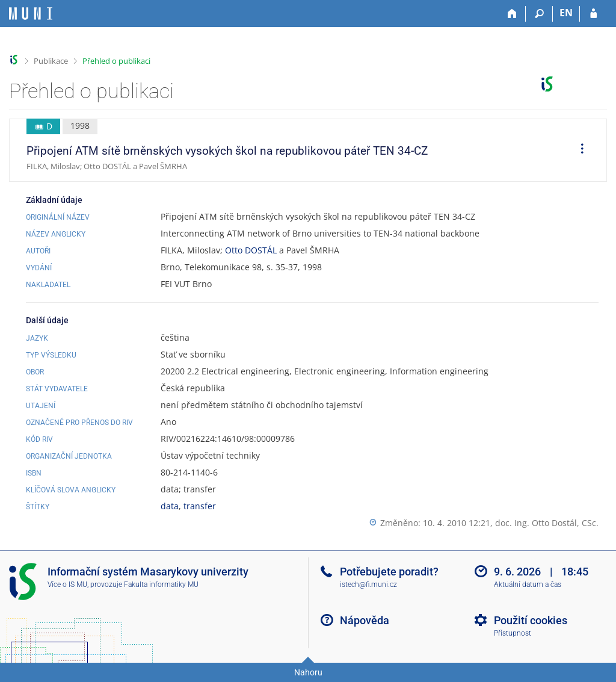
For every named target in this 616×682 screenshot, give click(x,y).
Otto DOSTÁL (251, 250)
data (170, 506)
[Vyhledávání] (539, 14)
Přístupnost (513, 633)
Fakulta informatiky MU (161, 584)
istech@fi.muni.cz (368, 584)
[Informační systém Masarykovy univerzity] (31, 14)
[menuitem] (578, 150)
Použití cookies (531, 620)
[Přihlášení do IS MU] (593, 14)
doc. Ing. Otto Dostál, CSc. (547, 523)
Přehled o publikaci (116, 61)
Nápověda (365, 620)
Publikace (51, 61)
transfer (200, 506)
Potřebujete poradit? (389, 572)
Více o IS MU (67, 584)
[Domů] (512, 14)
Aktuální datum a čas (528, 584)
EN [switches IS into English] (566, 13)
